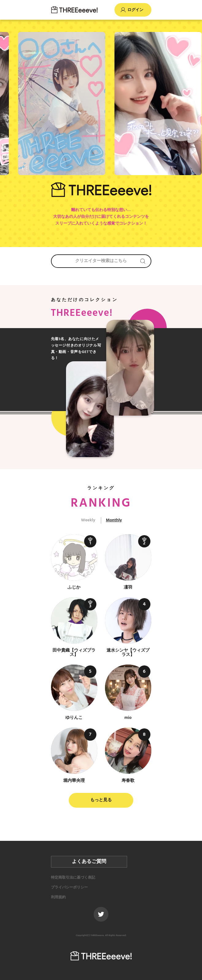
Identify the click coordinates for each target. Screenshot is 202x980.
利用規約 (58, 897)
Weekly (88, 520)
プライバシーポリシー (69, 888)
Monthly (114, 520)
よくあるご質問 (89, 862)
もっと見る (101, 800)
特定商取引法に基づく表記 (73, 878)
